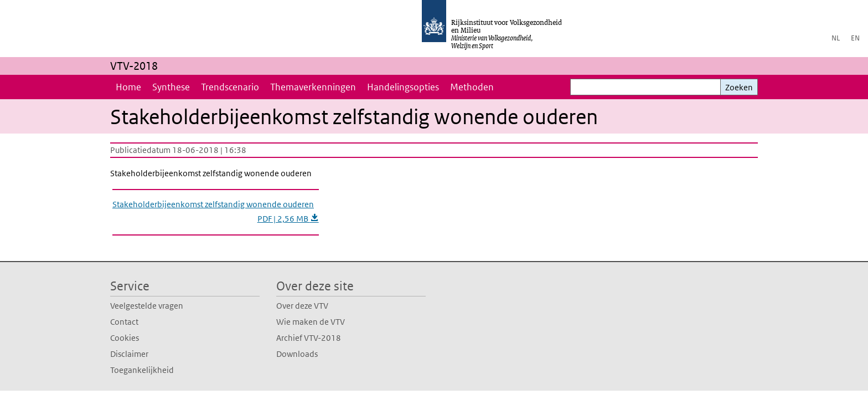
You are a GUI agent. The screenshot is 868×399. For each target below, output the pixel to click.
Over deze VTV (302, 306)
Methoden (472, 87)
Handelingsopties (403, 87)
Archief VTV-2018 (309, 338)
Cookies (125, 338)
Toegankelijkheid (142, 370)
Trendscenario (230, 87)
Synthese (171, 87)
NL (836, 38)
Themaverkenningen (313, 87)
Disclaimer (129, 354)
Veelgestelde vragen (147, 306)
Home (128, 87)
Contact (124, 322)
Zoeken (739, 87)
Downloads (297, 354)
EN (855, 38)
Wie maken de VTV (311, 322)
